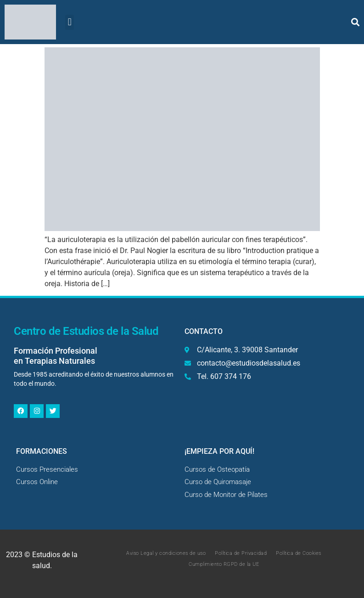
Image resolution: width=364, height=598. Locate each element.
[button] (70, 22)
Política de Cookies (299, 553)
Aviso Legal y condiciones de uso (166, 553)
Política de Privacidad (241, 553)
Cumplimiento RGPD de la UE (224, 564)
